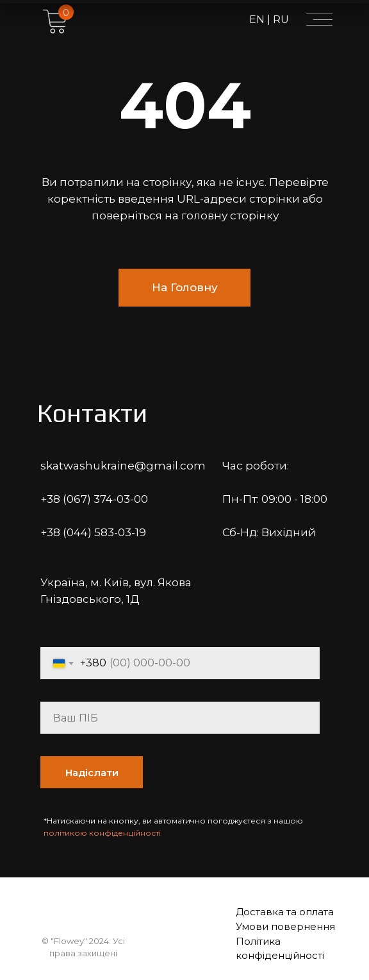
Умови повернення (285, 926)
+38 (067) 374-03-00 (94, 499)
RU (280, 20)
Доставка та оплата (285, 912)
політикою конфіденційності (102, 833)
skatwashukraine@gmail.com (123, 466)
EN (258, 20)
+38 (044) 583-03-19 (93, 532)
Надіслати (92, 773)
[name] (180, 718)
